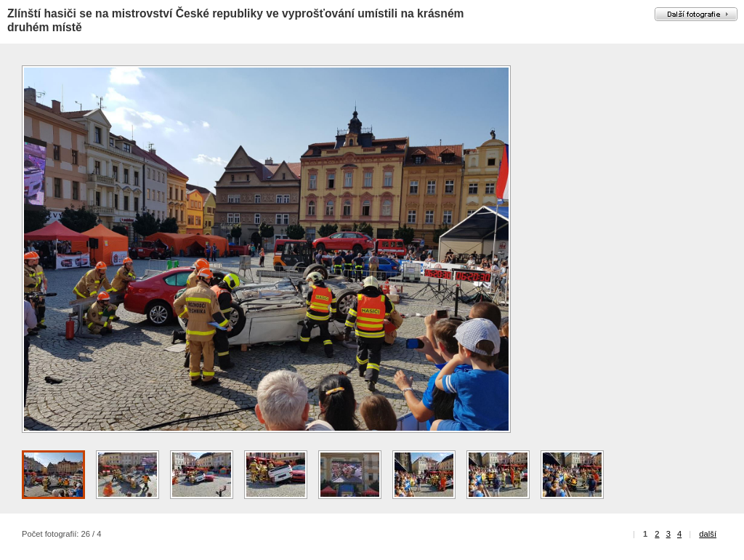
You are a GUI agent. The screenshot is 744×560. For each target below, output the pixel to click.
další (708, 534)
